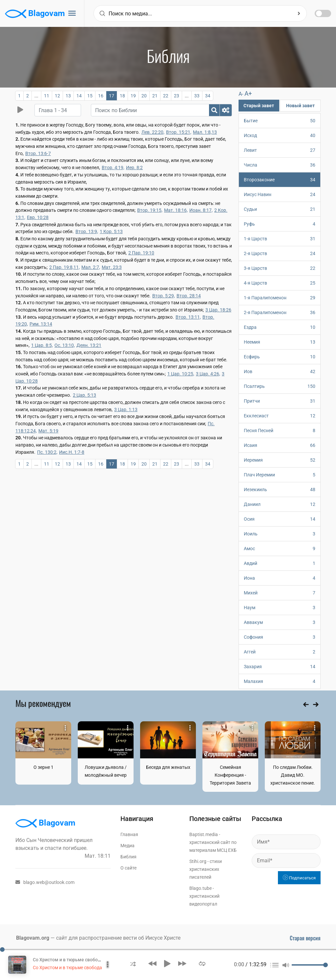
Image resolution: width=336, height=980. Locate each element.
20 (144, 96)
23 (177, 96)
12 (57, 96)
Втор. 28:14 (189, 296)
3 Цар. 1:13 (126, 410)
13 (68, 96)
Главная (129, 834)
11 (47, 96)
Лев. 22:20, (153, 132)
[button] (133, 963)
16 (101, 96)
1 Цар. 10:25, (181, 374)
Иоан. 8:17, (201, 210)
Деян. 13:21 (89, 345)
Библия (128, 857)
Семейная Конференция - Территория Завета (230, 775)
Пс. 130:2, (47, 452)
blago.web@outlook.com (45, 882)
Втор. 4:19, (113, 168)
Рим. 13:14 (41, 324)
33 (197, 96)
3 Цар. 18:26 (218, 310)
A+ (248, 94)
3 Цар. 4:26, (208, 374)
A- (241, 94)
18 (122, 96)
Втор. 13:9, (87, 231)
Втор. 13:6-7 (38, 153)
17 (112, 96)
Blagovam (35, 14)
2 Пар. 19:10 (141, 253)
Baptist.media (204, 834)
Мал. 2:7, (91, 267)
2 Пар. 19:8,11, (64, 267)
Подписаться (299, 878)
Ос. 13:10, (65, 345)
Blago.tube (200, 888)
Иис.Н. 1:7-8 (72, 452)
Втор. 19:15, (150, 210)
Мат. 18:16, (176, 210)
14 (79, 96)
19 (133, 96)
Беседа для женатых (168, 767)
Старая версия (305, 938)
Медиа (127, 846)
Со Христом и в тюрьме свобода (68, 960)
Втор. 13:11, (188, 317)
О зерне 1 (43, 767)
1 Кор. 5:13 (111, 231)
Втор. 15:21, (179, 132)
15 (90, 96)
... (36, 96)
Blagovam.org (33, 938)
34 (208, 96)
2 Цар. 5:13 (84, 395)
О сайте (128, 868)
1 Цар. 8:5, (42, 345)
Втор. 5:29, (164, 296)
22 (166, 96)
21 (155, 96)
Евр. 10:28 (38, 217)
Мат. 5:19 (48, 431)
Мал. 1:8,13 (205, 132)
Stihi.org (198, 861)
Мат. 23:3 (112, 267)
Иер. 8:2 (134, 168)
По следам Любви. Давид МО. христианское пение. (293, 775)
